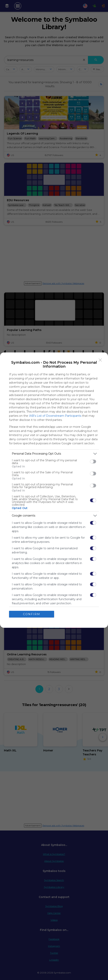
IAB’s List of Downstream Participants (55, 416)
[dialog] (54, 490)
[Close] (100, 360)
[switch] (93, 462)
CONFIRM (32, 614)
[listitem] (54, 454)
